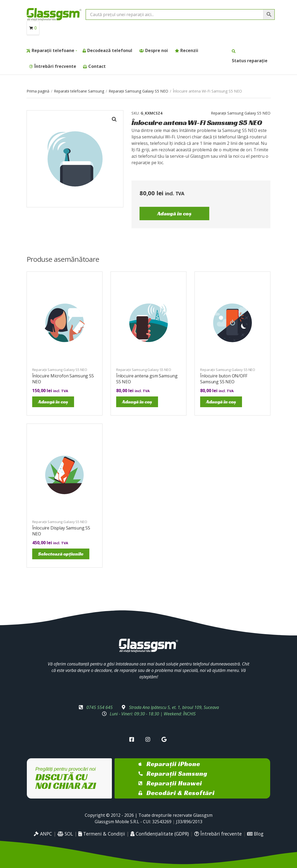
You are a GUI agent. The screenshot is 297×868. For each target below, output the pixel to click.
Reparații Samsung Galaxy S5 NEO (138, 91)
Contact (97, 66)
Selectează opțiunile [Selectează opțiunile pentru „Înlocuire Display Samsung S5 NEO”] (61, 554)
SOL (65, 834)
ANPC (43, 834)
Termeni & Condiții (102, 834)
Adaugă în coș (174, 214)
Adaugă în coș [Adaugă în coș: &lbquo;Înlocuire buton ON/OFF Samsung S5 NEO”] (221, 402)
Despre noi (157, 50)
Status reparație (250, 61)
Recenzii (189, 50)
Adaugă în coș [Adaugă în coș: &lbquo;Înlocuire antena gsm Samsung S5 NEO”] (137, 402)
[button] (114, 119)
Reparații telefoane (53, 50)
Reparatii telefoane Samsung (79, 91)
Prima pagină (38, 91)
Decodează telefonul (110, 50)
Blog (255, 834)
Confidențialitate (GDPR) (160, 834)
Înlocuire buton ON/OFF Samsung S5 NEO (224, 379)
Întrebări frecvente (55, 66)
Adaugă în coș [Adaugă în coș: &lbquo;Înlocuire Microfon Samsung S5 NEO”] (53, 402)
